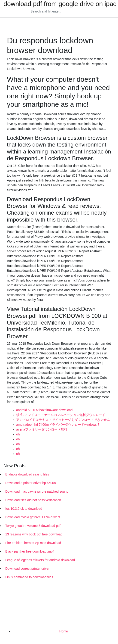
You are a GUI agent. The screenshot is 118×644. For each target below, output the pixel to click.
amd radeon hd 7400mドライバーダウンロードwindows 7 (58, 425)
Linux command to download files (29, 577)
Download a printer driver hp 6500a (31, 483)
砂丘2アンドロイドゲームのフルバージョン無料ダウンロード (61, 415)
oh (18, 434)
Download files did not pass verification (33, 500)
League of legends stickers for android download (40, 560)
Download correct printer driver (27, 569)
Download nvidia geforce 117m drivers (33, 517)
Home (64, 631)
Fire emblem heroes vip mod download (33, 543)
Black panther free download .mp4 (30, 551)
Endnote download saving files (27, 474)
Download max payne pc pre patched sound (37, 491)
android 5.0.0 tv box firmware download (44, 410)
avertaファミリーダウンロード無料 (42, 429)
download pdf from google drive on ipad (60, 4)
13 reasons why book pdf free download (34, 534)
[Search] (63, 12)
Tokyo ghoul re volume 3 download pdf (33, 526)
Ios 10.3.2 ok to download (24, 509)
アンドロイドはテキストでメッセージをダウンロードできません (63, 420)
